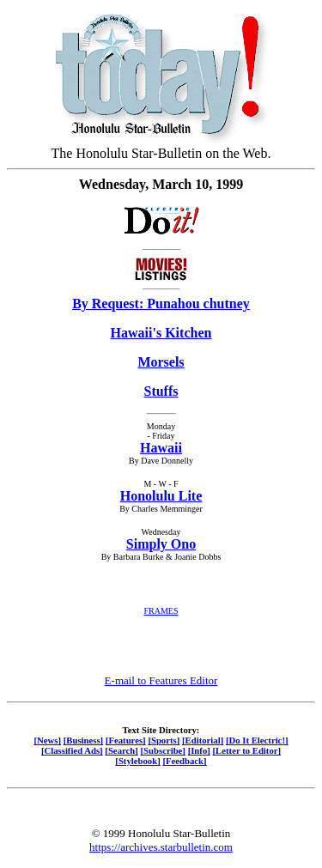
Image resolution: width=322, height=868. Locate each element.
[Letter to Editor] (247, 750)
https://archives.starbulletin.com (161, 847)
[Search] (122, 750)
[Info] (199, 750)
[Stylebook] (137, 761)
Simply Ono (161, 544)
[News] (47, 740)
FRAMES (161, 611)
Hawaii (161, 448)
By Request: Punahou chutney (161, 303)
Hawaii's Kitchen (161, 333)
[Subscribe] (163, 750)
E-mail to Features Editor (161, 680)
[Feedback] (184, 761)
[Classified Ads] (72, 750)
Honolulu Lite (161, 496)
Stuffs (161, 391)
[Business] (83, 740)
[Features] (126, 740)
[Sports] (164, 740)
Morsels (161, 362)
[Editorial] (203, 740)
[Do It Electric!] (257, 740)
